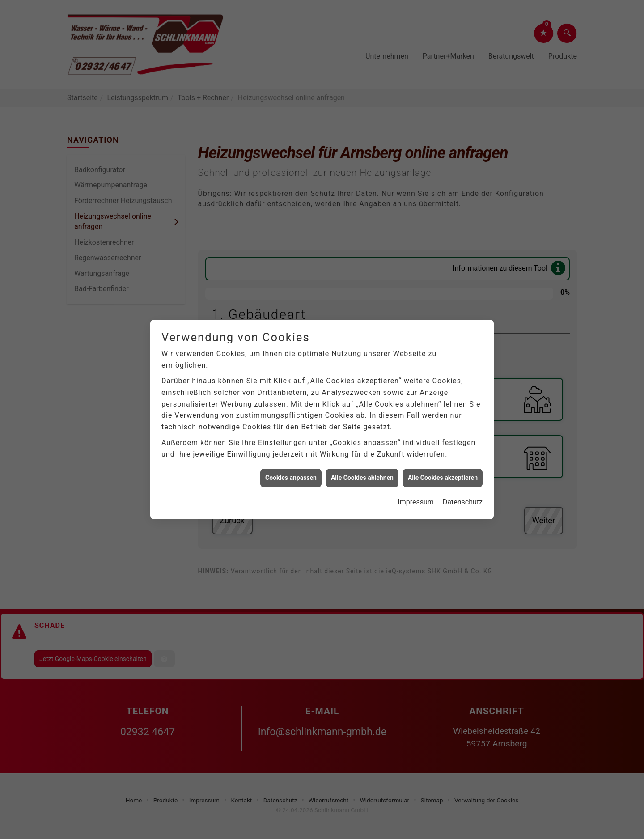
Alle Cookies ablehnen (362, 471)
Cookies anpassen (291, 471)
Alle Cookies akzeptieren (443, 471)
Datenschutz (463, 495)
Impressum (416, 495)
